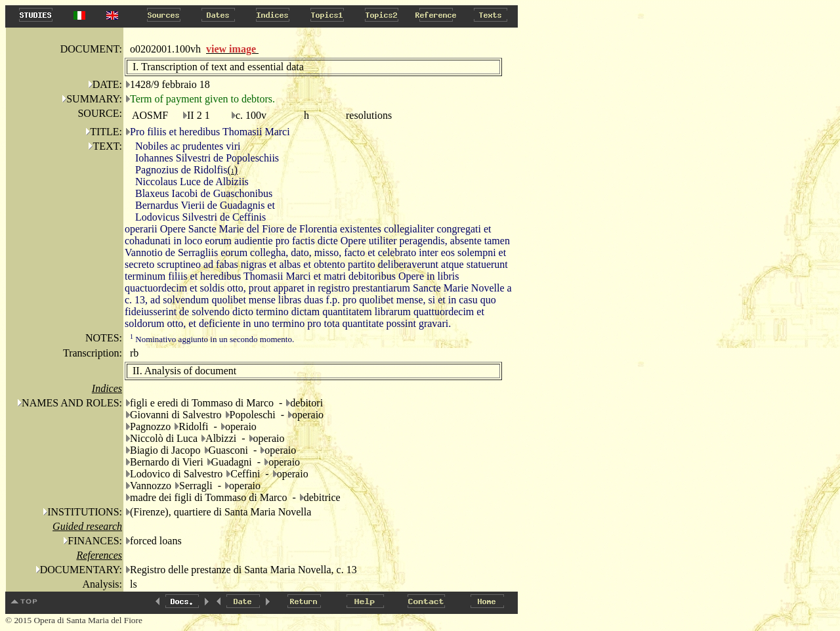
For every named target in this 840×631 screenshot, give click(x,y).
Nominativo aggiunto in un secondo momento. (212, 339)
